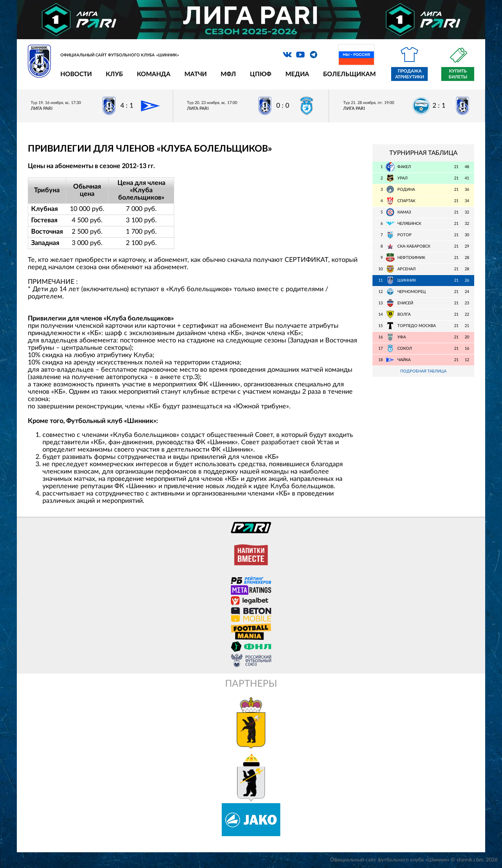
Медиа (297, 74)
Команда (154, 74)
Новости (76, 74)
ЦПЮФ (261, 74)
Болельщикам (349, 74)
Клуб (114, 74)
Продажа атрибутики (410, 74)
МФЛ (228, 74)
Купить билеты (458, 74)
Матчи (196, 74)
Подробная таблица (423, 371)
